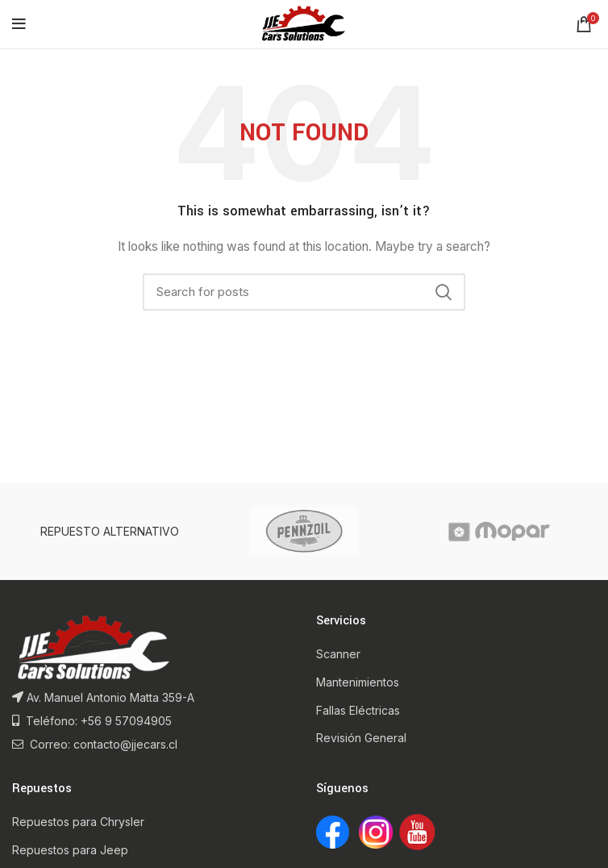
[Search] (304, 292)
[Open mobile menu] (19, 24)
